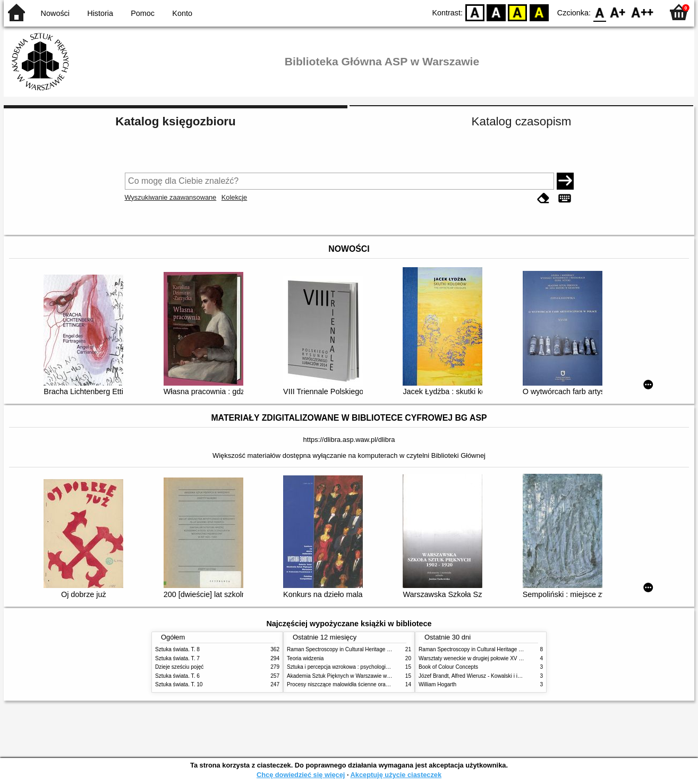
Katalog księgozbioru (175, 121)
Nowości (55, 13)
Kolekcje (234, 197)
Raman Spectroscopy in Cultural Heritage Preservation (352, 649)
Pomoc (143, 13)
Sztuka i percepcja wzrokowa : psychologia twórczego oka (356, 667)
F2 (642, 12)
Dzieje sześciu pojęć (179, 667)
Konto (182, 13)
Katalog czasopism (522, 121)
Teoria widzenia (305, 658)
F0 (599, 12)
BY (539, 12)
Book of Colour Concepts (448, 667)
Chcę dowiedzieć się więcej (301, 775)
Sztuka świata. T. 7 (177, 658)
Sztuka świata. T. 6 (177, 676)
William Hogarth (437, 684)
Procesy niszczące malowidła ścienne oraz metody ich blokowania (365, 684)
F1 (618, 12)
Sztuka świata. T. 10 (179, 684)
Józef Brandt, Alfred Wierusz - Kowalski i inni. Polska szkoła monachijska (505, 676)
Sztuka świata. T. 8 (177, 649)
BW (496, 12)
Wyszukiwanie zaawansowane (171, 197)
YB (518, 12)
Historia (100, 13)
